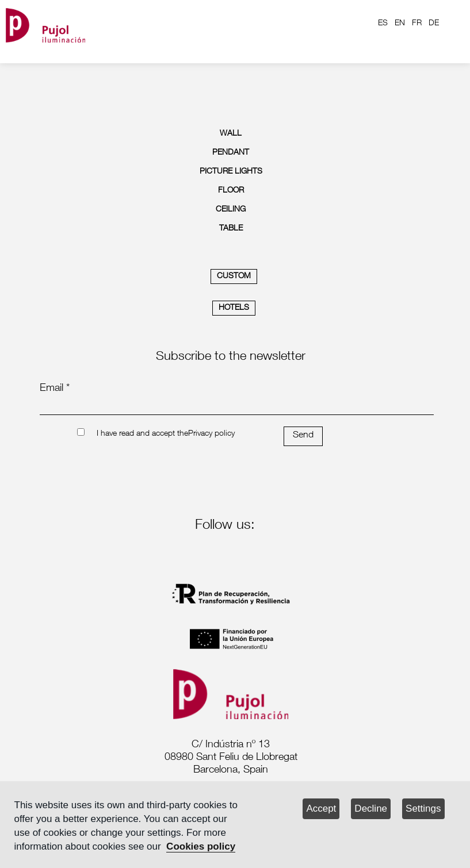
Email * (55, 389)
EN (400, 24)
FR (417, 24)
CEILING (231, 210)
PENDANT (231, 153)
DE (434, 24)
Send (303, 436)
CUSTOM (234, 276)
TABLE (231, 229)
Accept (321, 809)
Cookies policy (201, 846)
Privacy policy (211, 434)
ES (383, 24)
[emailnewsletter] (237, 407)
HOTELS (234, 308)
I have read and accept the (142, 434)
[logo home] (45, 23)
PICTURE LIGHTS (231, 172)
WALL (231, 134)
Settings (423, 809)
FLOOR (231, 191)
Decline (371, 809)
